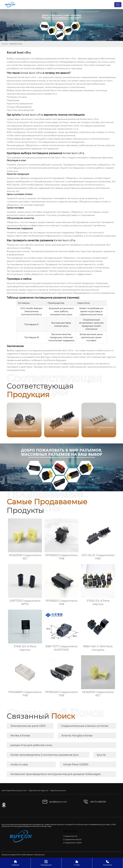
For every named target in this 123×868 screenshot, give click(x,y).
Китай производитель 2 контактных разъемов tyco (45, 755)
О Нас (77, 863)
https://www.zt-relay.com (39, 791)
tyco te (101, 755)
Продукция (46, 863)
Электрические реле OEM (28, 726)
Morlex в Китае (20, 736)
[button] (111, 420)
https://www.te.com (58, 791)
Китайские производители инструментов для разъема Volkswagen (56, 774)
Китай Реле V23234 (76, 764)
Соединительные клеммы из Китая (85, 726)
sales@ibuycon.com (58, 802)
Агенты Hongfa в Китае (77, 736)
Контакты (108, 863)
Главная (5, 44)
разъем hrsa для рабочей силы (31, 745)
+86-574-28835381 (98, 802)
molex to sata (19, 764)
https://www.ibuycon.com (17, 791)
